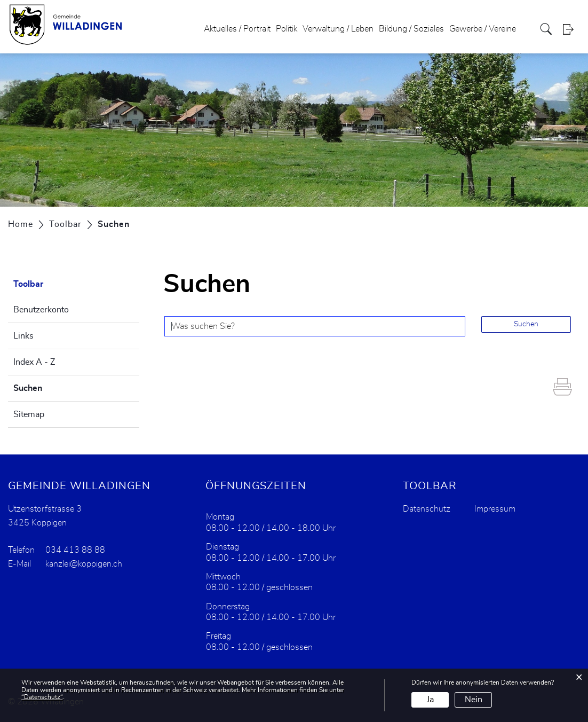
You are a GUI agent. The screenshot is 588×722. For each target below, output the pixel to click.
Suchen (54, 387)
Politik (287, 29)
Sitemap (29, 414)
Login (571, 29)
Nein (474, 700)
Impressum (495, 509)
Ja (430, 700)
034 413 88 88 (75, 550)
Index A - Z (34, 362)
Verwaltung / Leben (338, 29)
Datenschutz (427, 509)
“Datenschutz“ (42, 697)
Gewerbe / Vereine (483, 29)
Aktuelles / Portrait (237, 29)
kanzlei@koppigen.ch (84, 564)
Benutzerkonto (41, 310)
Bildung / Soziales (411, 29)
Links (23, 336)
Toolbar (28, 284)
